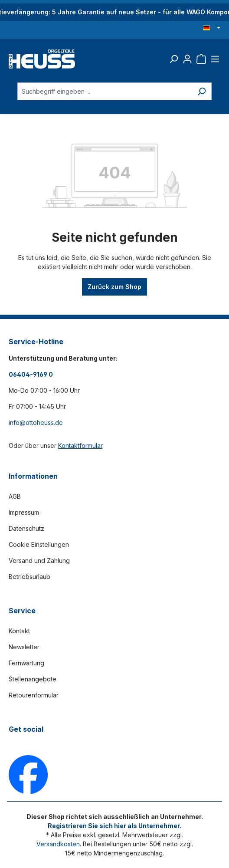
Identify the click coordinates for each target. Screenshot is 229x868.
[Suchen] (173, 59)
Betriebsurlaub (29, 577)
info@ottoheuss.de (36, 422)
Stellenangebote (33, 679)
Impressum (24, 512)
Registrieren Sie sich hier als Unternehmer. (114, 826)
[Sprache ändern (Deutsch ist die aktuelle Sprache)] (212, 28)
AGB (15, 496)
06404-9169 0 (31, 374)
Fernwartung (26, 663)
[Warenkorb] (201, 59)
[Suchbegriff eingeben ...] (105, 91)
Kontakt (19, 631)
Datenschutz (26, 528)
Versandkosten (58, 844)
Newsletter (24, 647)
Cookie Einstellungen (39, 544)
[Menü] (215, 59)
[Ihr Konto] (187, 59)
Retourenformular (34, 695)
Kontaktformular (80, 446)
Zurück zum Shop (114, 287)
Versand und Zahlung (39, 561)
